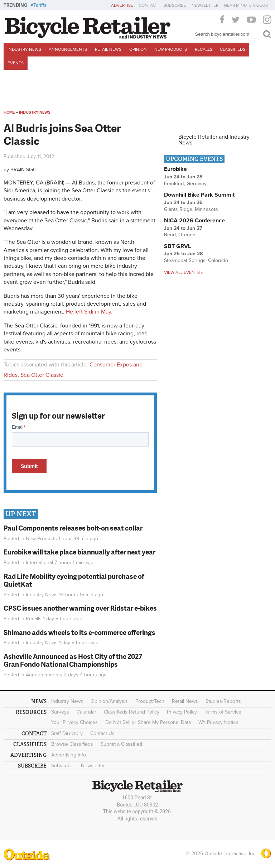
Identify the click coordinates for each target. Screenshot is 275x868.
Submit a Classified (121, 744)
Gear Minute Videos (246, 5)
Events (16, 63)
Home (9, 112)
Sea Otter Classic (42, 375)
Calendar (86, 712)
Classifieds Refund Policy (132, 712)
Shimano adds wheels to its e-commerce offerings (79, 632)
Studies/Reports (223, 701)
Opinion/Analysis (109, 701)
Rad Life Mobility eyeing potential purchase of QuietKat (74, 580)
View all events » (183, 272)
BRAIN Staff (23, 170)
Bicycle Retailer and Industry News (214, 140)
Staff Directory (67, 733)
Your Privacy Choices (74, 722)
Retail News (108, 49)
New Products (171, 49)
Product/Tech (150, 701)
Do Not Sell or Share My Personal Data (148, 722)
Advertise (122, 5)
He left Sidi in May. (89, 312)
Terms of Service (223, 712)
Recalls (204, 49)
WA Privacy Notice (218, 722)
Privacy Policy (182, 712)
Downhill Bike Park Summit (199, 195)
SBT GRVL (177, 246)
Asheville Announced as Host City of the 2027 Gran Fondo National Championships (73, 660)
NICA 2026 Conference (194, 221)
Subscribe (175, 5)
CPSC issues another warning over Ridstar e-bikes (80, 608)
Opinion (138, 49)
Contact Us (102, 733)
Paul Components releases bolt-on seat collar (73, 528)
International (39, 563)
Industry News (24, 49)
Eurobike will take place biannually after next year (79, 552)
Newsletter (205, 5)
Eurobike (175, 169)
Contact (148, 5)
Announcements (68, 49)
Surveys (60, 712)
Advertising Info (69, 755)
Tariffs (40, 5)
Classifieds (233, 49)
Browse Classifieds (72, 744)
